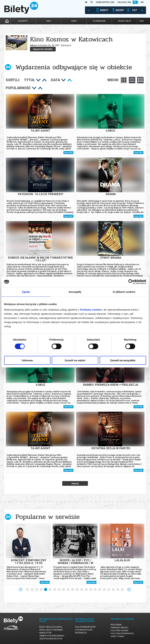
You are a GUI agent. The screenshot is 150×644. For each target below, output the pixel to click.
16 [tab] (95, 590)
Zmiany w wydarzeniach (52, 636)
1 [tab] (28, 590)
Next (129, 589)
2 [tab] (32, 590)
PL (135, 2)
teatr (74, 21)
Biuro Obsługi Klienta (51, 627)
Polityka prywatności (122, 634)
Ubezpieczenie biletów (51, 639)
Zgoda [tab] (26, 292)
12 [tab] (77, 590)
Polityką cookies (91, 309)
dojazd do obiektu (43, 49)
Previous (20, 589)
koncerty (23, 21)
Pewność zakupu (119, 628)
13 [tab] (82, 590)
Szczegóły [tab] (75, 292)
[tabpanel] (28, 554)
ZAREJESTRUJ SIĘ (105, 2)
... (142, 21)
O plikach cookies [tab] (124, 292)
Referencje (81, 633)
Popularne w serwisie (48, 517)
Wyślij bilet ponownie (51, 630)
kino (49, 21)
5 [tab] (46, 590)
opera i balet (125, 21)
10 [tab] (68, 590)
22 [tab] (122, 590)
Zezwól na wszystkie (123, 360)
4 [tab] (41, 590)
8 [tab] (59, 590)
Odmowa (27, 360)
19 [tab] (109, 590)
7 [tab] (55, 590)
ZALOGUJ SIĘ (124, 2)
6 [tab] (50, 590)
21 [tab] (118, 590)
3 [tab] (37, 590)
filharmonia (99, 21)
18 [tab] (104, 590)
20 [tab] (113, 590)
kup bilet (68, 153)
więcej (75, 483)
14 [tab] (86, 590)
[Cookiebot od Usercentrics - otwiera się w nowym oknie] (131, 282)
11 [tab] (73, 590)
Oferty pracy (118, 636)
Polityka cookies (119, 631)
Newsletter (45, 633)
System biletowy (84, 630)
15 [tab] (91, 590)
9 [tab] (64, 590)
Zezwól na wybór (75, 360)
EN (142, 2)
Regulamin (116, 625)
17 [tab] (100, 590)
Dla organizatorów (85, 627)
